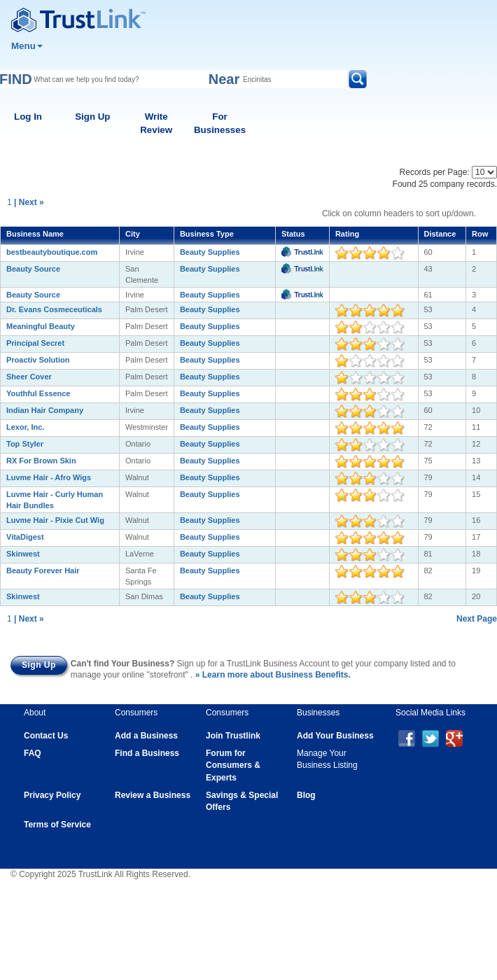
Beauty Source (33, 269)
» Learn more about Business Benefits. (273, 675)
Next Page (477, 619)
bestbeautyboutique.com (52, 252)
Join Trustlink (233, 736)
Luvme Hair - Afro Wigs (49, 477)
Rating (347, 234)
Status (293, 234)
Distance (440, 234)
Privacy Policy (52, 795)
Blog (306, 795)
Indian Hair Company (45, 410)
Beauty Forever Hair (43, 570)
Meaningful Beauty (41, 326)
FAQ (33, 753)
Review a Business (153, 795)
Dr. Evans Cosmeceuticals (54, 309)
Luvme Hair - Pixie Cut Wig (55, 520)
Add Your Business (335, 736)
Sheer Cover (29, 377)
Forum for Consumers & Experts (233, 765)
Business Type (207, 234)
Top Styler (25, 444)
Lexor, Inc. (25, 427)
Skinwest (23, 554)
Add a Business (146, 736)
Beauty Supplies (210, 252)
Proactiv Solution (38, 360)
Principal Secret (35, 343)
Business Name (35, 234)
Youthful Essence (38, 393)
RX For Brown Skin (41, 461)
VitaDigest (25, 537)
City (133, 234)
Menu (27, 46)
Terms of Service (57, 825)
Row (480, 234)
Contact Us (46, 736)
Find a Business (147, 753)
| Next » (29, 202)
